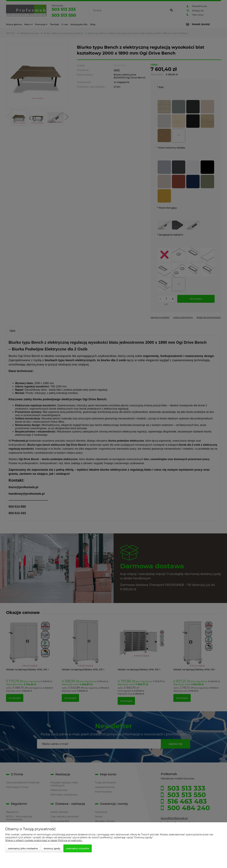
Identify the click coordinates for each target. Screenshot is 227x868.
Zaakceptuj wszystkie (78, 848)
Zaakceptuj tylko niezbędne (23, 848)
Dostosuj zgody (52, 848)
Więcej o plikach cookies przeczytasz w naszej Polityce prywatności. (44, 840)
